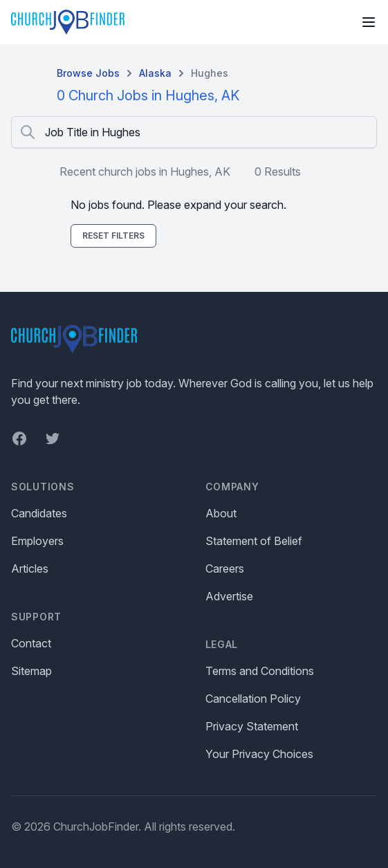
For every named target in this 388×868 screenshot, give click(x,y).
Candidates (39, 513)
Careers (225, 569)
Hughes (210, 73)
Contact (31, 643)
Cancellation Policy (253, 699)
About (221, 513)
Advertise (229, 596)
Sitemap (31, 671)
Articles (30, 569)
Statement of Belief (254, 541)
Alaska (155, 73)
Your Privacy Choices (259, 754)
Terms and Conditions (260, 671)
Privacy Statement (252, 726)
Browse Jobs (88, 73)
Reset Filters (113, 236)
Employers (37, 541)
